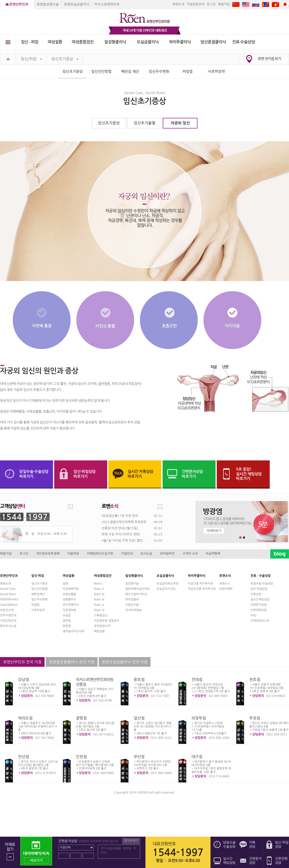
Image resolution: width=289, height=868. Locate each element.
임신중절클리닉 (213, 42)
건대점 (197, 680)
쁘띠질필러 (132, 599)
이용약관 (73, 554)
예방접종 (99, 631)
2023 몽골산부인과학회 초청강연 (124, 522)
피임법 (188, 71)
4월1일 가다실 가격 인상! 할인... (124, 541)
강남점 (23, 680)
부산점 (139, 757)
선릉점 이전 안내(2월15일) (120, 528)
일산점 (139, 718)
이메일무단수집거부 (100, 554)
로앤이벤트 (226, 589)
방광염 (67, 626)
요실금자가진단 (166, 589)
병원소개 (5, 584)
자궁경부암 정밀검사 (107, 621)
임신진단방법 (102, 71)
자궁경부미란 (71, 589)
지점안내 (127, 554)
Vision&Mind (9, 605)
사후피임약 (216, 71)
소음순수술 (132, 605)
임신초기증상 (65, 59)
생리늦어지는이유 (73, 631)
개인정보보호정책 (48, 554)
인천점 (81, 757)
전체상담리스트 (260, 621)
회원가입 (224, 4)
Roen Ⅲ (99, 594)
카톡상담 (256, 594)
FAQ (253, 615)
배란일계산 (38, 594)
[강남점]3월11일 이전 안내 (120, 516)
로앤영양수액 (102, 626)
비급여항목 (213, 554)
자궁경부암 (69, 610)
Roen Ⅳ (99, 599)
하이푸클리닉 (180, 42)
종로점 (139, 680)
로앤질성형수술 (48, 4)
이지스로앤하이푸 (107, 4)
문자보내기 (131, 841)
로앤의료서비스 (10, 599)
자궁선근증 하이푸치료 (202, 589)
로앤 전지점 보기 (269, 59)
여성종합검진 (83, 42)
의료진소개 (7, 610)
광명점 (81, 718)
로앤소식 (225, 584)
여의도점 (25, 718)
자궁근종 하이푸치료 (200, 584)
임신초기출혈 (144, 123)
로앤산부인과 (19, 4)
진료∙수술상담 (244, 42)
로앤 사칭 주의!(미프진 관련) (121, 534)
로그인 (211, 4)
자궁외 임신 (180, 123)
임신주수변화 (159, 71)
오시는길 (146, 554)
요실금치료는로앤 (167, 584)
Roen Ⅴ (99, 605)
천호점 (255, 680)
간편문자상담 (259, 605)
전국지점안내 (8, 615)
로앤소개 (178, 4)
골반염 (67, 621)
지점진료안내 (195, 4)
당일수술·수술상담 (262, 584)
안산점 (23, 757)
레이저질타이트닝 (136, 594)
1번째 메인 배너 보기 (240, 538)
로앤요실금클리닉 (76, 4)
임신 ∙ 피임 (30, 42)
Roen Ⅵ (99, 610)
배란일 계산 (130, 71)
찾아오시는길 (8, 626)
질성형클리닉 (115, 42)
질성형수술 (132, 584)
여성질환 (55, 42)
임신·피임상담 (259, 589)
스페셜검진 (101, 615)
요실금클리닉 (148, 42)
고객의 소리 (190, 554)
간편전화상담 (259, 610)
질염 (65, 584)
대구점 (197, 757)
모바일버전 (167, 554)
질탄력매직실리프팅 (138, 589)
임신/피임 (31, 59)
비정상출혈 (69, 594)
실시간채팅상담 (260, 599)
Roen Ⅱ (99, 589)
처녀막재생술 (133, 610)
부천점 (255, 718)
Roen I (98, 584)
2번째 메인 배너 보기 (244, 538)
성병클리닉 (69, 599)
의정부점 (199, 718)
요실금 (67, 615)
